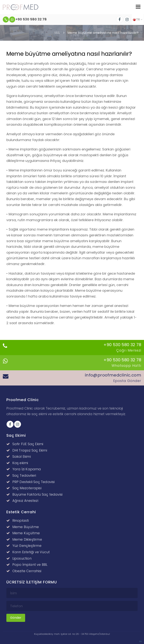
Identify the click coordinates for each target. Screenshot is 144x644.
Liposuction (19, 558)
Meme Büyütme (23, 527)
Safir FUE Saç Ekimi (25, 444)
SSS (57, 33)
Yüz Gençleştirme (24, 546)
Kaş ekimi (17, 463)
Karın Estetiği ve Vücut (28, 552)
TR (138, 19)
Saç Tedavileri (21, 475)
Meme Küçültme (23, 533)
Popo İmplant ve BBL (27, 565)
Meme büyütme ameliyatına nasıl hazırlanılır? (103, 33)
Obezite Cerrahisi (24, 571)
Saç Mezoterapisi (24, 488)
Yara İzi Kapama (24, 469)
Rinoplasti (18, 520)
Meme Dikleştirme (24, 539)
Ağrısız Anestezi (22, 501)
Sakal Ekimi (19, 457)
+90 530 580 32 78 (25, 20)
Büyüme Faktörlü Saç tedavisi (34, 494)
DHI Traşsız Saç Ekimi (27, 450)
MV (141, 641)
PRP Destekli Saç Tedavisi (30, 482)
